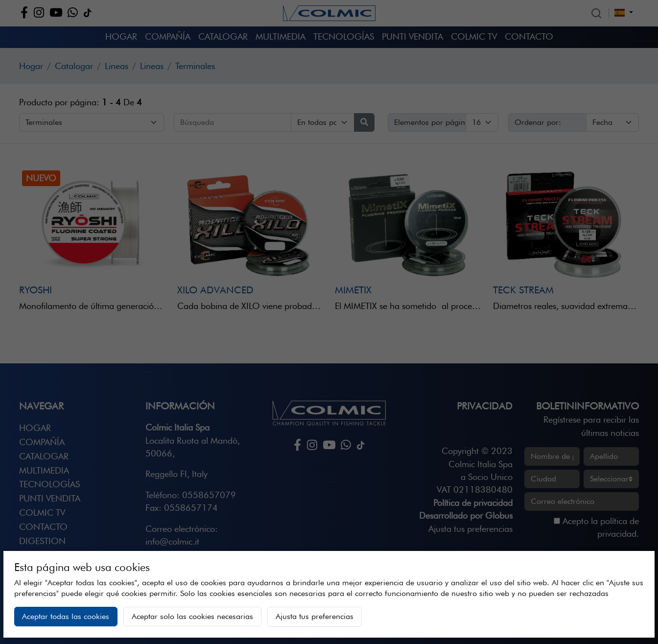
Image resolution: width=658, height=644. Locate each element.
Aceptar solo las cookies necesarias (192, 616)
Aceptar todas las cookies (66, 616)
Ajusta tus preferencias (315, 616)
